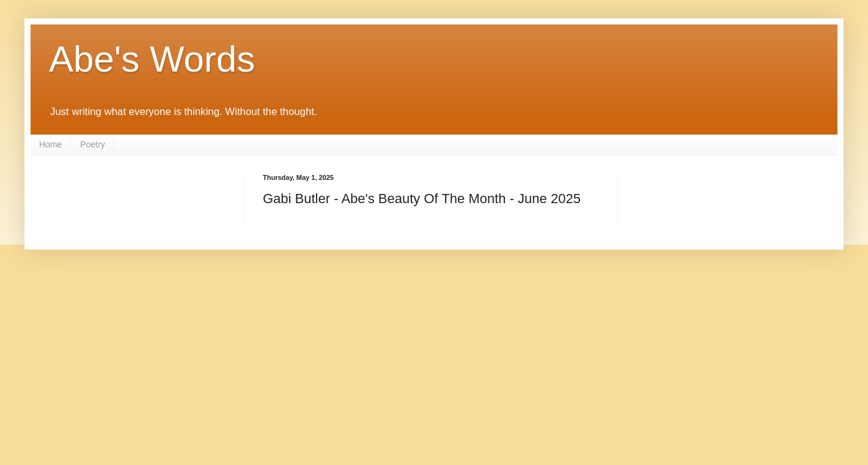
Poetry (92, 144)
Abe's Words (152, 59)
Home (50, 144)
